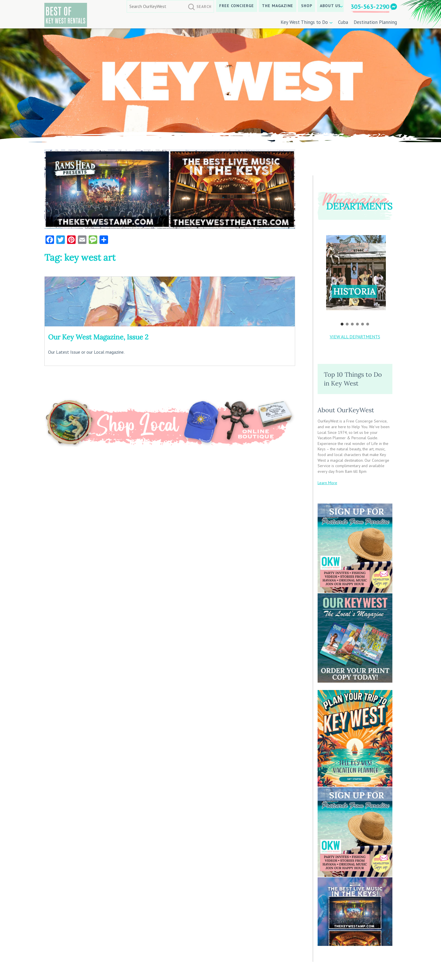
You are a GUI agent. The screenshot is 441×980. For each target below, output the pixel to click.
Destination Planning (375, 22)
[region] (355, 277)
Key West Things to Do (304, 22)
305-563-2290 (370, 7)
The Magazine (278, 6)
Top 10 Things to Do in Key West (353, 379)
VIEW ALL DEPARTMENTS (355, 337)
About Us (330, 6)
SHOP (307, 6)
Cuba (343, 22)
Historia (354, 291)
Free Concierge (237, 6)
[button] (356, 273)
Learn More (327, 483)
